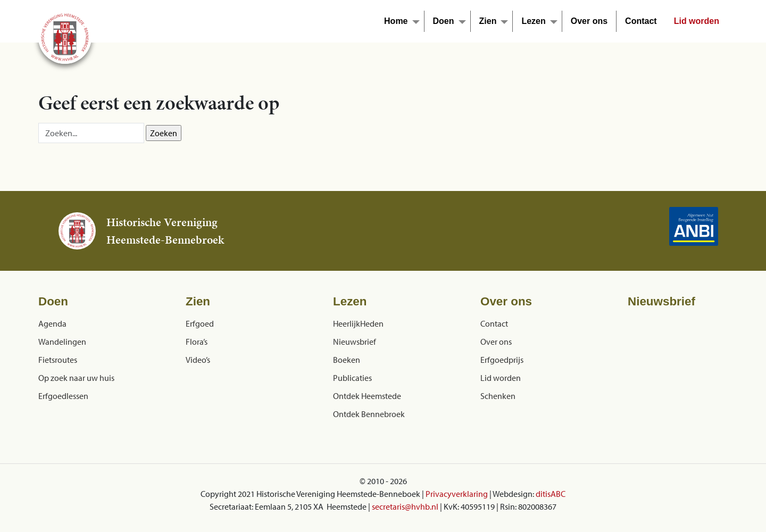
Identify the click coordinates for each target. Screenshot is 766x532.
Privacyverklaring (457, 494)
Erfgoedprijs (502, 360)
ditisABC (551, 494)
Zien (488, 21)
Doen (444, 21)
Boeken (347, 360)
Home (396, 21)
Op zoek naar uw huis (76, 378)
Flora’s (197, 342)
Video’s (198, 360)
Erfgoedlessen (63, 396)
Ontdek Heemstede (367, 396)
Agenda (52, 323)
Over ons (589, 21)
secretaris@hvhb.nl (405, 506)
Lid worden (697, 21)
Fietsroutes (58, 360)
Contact (641, 21)
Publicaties (352, 378)
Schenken (498, 396)
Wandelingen (62, 342)
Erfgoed (200, 323)
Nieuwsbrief (355, 342)
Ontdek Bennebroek (369, 414)
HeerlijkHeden (358, 323)
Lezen (533, 21)
